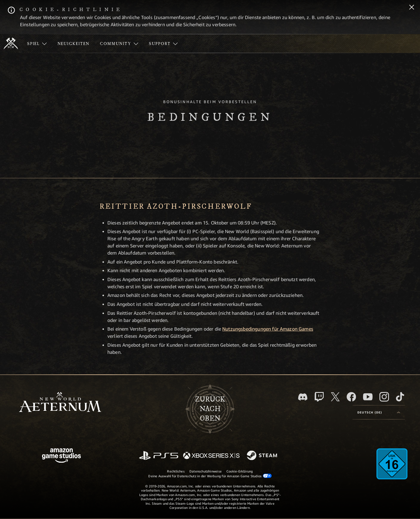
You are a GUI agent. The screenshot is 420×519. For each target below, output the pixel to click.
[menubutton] (379, 412)
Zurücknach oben (210, 409)
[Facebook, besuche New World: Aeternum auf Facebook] (351, 397)
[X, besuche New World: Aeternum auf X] (335, 397)
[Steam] (263, 456)
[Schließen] (412, 8)
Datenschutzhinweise (206, 471)
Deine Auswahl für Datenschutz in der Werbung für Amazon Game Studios (210, 476)
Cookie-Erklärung (240, 471)
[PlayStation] (159, 456)
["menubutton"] (37, 44)
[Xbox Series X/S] (211, 456)
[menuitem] (37, 44)
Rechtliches (176, 471)
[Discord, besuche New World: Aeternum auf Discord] (303, 397)
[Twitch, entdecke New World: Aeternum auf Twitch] (319, 397)
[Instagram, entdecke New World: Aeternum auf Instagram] (384, 397)
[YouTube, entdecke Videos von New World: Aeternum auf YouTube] (368, 397)
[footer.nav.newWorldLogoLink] (60, 403)
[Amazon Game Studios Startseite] (61, 456)
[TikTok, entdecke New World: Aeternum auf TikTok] (400, 397)
